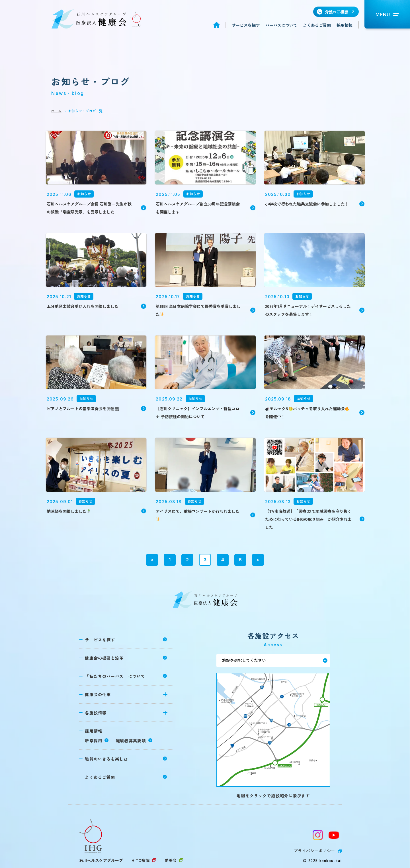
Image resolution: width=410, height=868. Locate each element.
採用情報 (345, 25)
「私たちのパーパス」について (115, 676)
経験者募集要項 (131, 741)
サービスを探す (246, 25)
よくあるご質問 (317, 25)
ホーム (56, 111)
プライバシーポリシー (314, 851)
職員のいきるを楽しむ (106, 759)
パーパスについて (281, 25)
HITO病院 (141, 860)
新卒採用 (93, 741)
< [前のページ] (152, 560)
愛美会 (171, 860)
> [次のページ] (258, 560)
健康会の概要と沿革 (104, 658)
